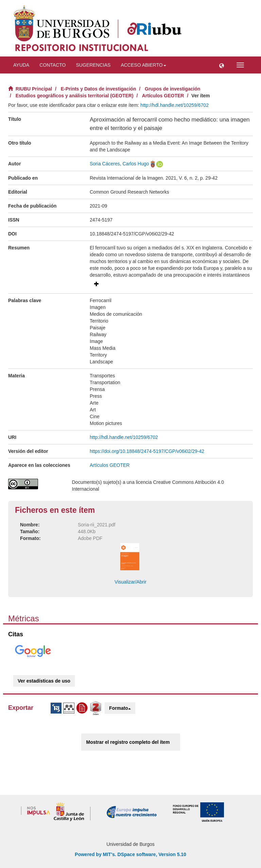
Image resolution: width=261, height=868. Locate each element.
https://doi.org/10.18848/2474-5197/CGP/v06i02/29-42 (147, 451)
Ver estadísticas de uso (44, 681)
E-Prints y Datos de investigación (99, 89)
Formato (120, 708)
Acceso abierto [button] (143, 65)
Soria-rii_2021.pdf (97, 525)
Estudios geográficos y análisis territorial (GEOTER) (75, 96)
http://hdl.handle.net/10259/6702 (175, 105)
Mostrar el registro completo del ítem (128, 742)
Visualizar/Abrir (130, 582)
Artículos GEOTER (163, 96)
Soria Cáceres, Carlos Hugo (119, 164)
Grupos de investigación (172, 89)
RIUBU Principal (34, 89)
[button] (222, 65)
